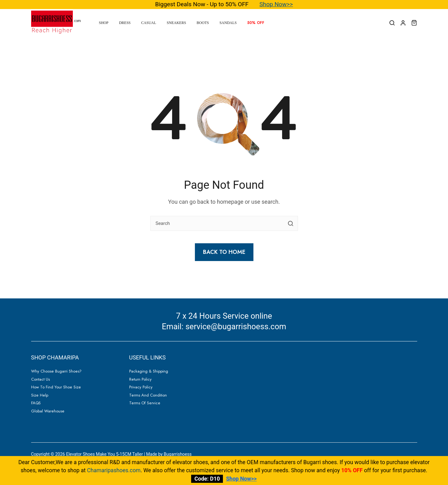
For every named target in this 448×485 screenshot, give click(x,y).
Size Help (40, 395)
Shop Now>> (276, 4)
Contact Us (40, 379)
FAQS (36, 403)
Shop (104, 23)
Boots (203, 23)
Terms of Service (145, 403)
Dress (125, 23)
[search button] (290, 223)
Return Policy (140, 379)
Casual (149, 23)
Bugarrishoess (178, 454)
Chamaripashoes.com (114, 470)
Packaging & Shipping (149, 371)
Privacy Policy (141, 387)
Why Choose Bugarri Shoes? (56, 371)
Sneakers (177, 23)
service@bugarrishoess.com (236, 326)
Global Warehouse (48, 411)
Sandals (228, 23)
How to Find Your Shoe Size (56, 387)
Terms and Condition (148, 395)
